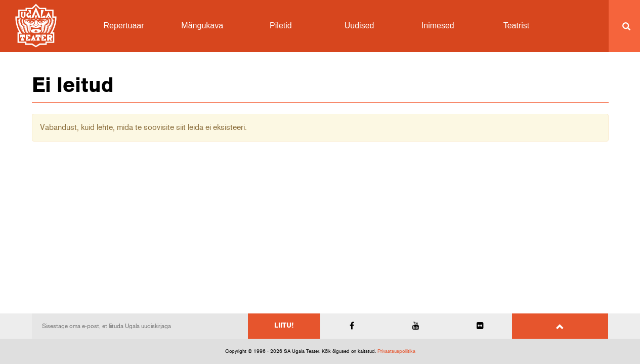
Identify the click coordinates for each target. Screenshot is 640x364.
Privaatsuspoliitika (396, 351)
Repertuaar (124, 26)
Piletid (281, 26)
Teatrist (517, 26)
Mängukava (202, 26)
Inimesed (438, 26)
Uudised (359, 26)
